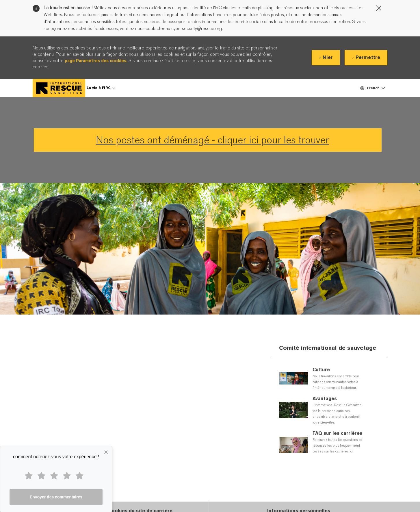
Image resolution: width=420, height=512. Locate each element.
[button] (372, 88)
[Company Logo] (59, 88)
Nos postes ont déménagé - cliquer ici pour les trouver (212, 140)
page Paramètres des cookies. (96, 61)
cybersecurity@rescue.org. (196, 29)
